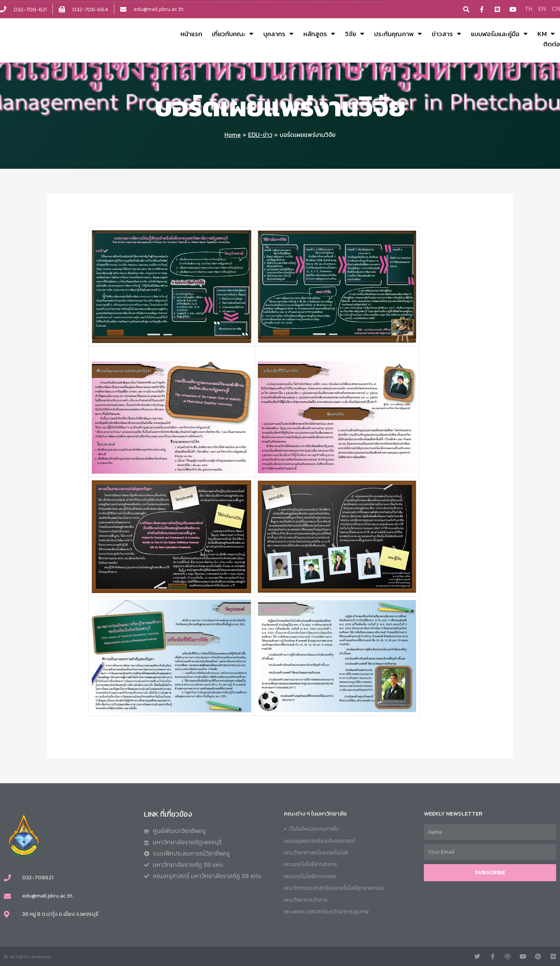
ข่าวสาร (446, 34)
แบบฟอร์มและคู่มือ (499, 34)
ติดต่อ (552, 44)
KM (546, 34)
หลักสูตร (319, 34)
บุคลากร (278, 34)
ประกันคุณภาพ (398, 34)
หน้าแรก (191, 34)
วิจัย (355, 34)
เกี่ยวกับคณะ (233, 34)
